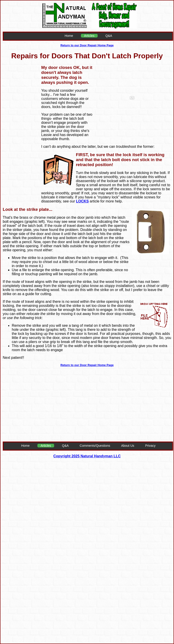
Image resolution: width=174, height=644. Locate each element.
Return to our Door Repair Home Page (87, 45)
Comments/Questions (95, 446)
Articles (89, 36)
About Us (128, 446)
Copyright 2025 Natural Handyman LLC (87, 456)
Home (69, 36)
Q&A (109, 36)
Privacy (150, 446)
